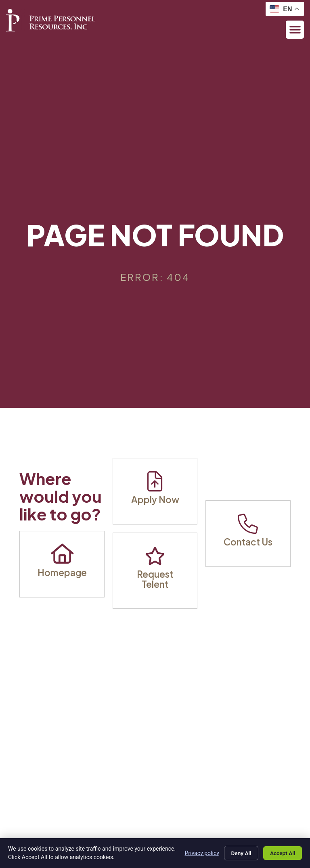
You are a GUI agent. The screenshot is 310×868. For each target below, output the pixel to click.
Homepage (62, 572)
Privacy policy (198, 853)
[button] (295, 30)
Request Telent (155, 579)
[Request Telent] (155, 556)
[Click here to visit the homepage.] (51, 20)
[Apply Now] (155, 481)
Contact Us (248, 542)
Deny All (239, 853)
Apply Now (155, 500)
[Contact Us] (248, 524)
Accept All (282, 853)
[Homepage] (62, 554)
